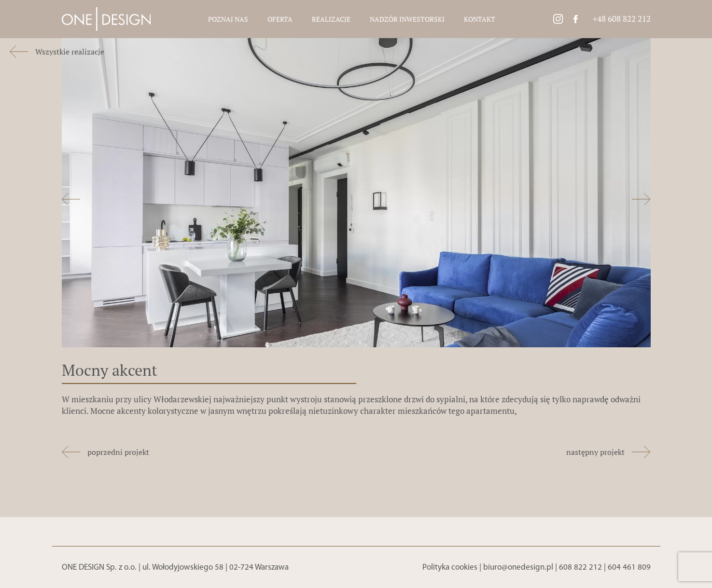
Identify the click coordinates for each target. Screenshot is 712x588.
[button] (71, 201)
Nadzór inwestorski (407, 19)
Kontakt (480, 19)
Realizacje (331, 19)
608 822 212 (580, 567)
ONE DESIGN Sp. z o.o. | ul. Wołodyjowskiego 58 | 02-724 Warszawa (175, 567)
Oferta (280, 19)
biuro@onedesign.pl (518, 567)
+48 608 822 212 (622, 19)
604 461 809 (629, 567)
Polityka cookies (450, 567)
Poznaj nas (228, 19)
